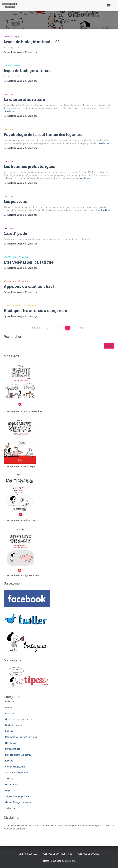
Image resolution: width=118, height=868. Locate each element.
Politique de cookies (88, 854)
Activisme (10, 701)
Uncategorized (12, 37)
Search (109, 346)
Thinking (9, 779)
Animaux (9, 707)
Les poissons (15, 201)
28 (74, 328)
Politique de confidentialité (57, 854)
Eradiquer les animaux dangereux (36, 311)
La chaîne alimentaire (24, 99)
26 (60, 328)
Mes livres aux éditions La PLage (21, 737)
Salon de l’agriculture (15, 767)
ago (31, 52)
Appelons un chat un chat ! (29, 286)
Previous (37, 328)
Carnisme (9, 94)
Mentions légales (28, 854)
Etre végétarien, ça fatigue (28, 262)
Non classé (11, 743)
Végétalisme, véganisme (16, 257)
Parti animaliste (13, 749)
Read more (10, 111)
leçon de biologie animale (28, 71)
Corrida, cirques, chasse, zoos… (21, 719)
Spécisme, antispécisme (17, 773)
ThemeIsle (70, 861)
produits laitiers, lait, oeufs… (19, 755)
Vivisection (10, 808)
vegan (8, 790)
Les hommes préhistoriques (29, 166)
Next (83, 328)
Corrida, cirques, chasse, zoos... (21, 306)
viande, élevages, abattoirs (18, 802)
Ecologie (9, 731)
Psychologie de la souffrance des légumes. (43, 134)
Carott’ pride (15, 233)
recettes (9, 761)
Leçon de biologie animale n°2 (32, 42)
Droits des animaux (14, 725)
